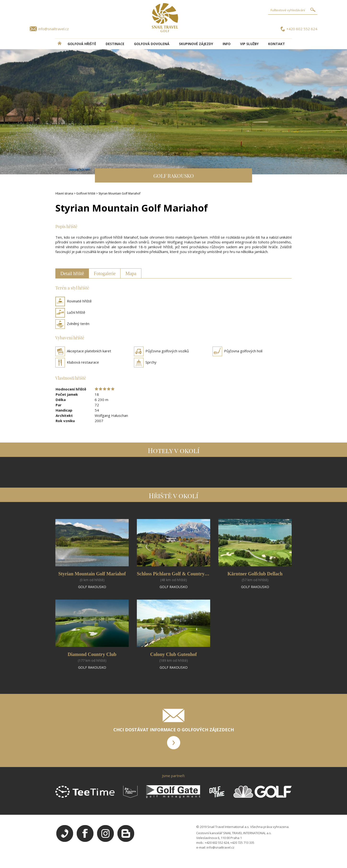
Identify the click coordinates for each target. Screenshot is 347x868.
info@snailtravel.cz (54, 29)
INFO (227, 44)
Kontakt (277, 44)
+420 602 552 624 (302, 29)
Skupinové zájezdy (196, 44)
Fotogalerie (105, 273)
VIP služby (249, 44)
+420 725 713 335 (242, 843)
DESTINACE (115, 44)
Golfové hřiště (86, 193)
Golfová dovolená (152, 44)
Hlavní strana (64, 193)
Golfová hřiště (82, 44)
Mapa (131, 273)
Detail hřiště (72, 273)
